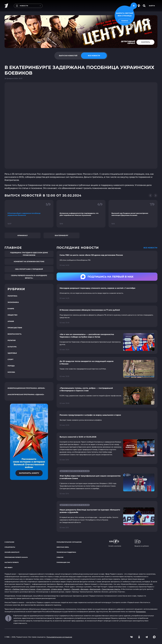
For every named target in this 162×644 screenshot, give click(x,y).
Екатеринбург (62, 235)
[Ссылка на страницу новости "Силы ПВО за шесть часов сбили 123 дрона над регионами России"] (107, 260)
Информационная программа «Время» (26, 388)
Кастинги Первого (12, 562)
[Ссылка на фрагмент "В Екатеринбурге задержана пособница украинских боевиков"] (29, 214)
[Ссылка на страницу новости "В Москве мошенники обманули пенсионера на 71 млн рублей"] (107, 316)
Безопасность (15, 334)
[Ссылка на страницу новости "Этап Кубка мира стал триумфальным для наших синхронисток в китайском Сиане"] (107, 482)
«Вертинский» (95, 589)
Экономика (13, 302)
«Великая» (84, 589)
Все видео (8, 567)
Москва (11, 372)
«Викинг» (67, 589)
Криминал (23, 235)
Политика (12, 296)
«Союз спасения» (43, 589)
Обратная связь (63, 547)
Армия (11, 321)
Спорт (11, 359)
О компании (9, 542)
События (60, 557)
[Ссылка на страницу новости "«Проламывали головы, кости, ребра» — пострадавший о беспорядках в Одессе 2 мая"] (107, 396)
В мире (11, 309)
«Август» (8, 589)
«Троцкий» (75, 589)
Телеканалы (141, 612)
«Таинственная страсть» (111, 589)
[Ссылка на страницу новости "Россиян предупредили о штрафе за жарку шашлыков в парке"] (107, 420)
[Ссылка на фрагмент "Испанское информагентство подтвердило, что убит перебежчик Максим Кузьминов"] (81, 214)
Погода (11, 366)
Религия (12, 340)
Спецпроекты (10, 547)
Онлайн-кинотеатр (12, 552)
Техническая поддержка (66, 552)
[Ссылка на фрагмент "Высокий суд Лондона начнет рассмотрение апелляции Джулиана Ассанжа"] (133, 214)
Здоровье (12, 353)
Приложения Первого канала (16, 557)
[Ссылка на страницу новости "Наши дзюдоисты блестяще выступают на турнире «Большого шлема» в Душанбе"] (107, 516)
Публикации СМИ (63, 562)
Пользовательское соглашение (69, 542)
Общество (12, 315)
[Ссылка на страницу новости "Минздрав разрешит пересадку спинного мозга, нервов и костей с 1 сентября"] (107, 293)
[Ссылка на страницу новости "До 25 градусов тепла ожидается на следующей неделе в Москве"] (107, 369)
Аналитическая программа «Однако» (26, 394)
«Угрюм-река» (57, 589)
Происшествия (15, 328)
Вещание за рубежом (142, 543)
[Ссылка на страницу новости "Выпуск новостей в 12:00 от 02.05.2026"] (107, 448)
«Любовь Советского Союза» (24, 589)
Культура (12, 347)
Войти (152, 6)
